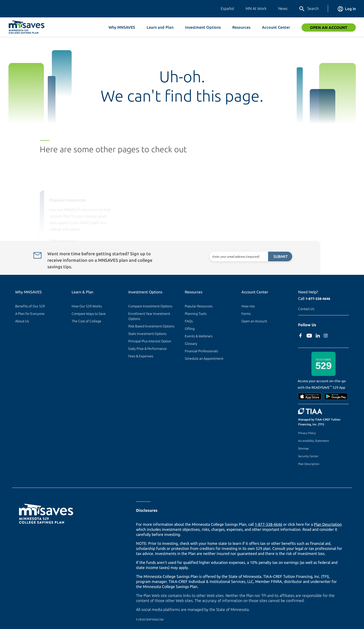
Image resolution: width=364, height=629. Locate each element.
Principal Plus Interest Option (150, 341)
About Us (22, 321)
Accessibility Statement (314, 441)
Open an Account (329, 28)
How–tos (248, 306)
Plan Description (309, 464)
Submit (269, 256)
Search (309, 9)
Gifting (190, 329)
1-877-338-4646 (318, 299)
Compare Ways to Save (89, 314)
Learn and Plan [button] (160, 27)
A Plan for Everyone (30, 314)
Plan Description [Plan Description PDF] (328, 524)
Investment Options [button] (203, 27)
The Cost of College (86, 321)
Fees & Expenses (141, 356)
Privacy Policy (307, 433)
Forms (246, 314)
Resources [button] (241, 27)
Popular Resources (199, 306)
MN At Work (256, 8)
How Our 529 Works (87, 306)
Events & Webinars (199, 336)
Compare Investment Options (150, 306)
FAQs (189, 321)
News (283, 8)
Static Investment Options (147, 334)
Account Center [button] (276, 27)
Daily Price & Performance (148, 349)
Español (227, 8)
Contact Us (306, 309)
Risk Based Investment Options (151, 326)
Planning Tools (196, 314)
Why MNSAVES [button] (122, 27)
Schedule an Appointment (204, 359)
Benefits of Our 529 (30, 306)
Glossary (191, 344)
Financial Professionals (201, 351)
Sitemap (303, 448)
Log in (347, 9)
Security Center (308, 456)
